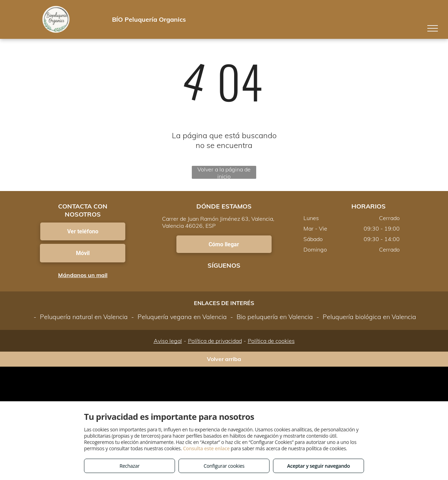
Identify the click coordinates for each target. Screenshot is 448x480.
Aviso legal (168, 341)
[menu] (433, 28)
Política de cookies (271, 341)
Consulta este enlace (206, 448)
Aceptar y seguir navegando (318, 466)
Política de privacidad (215, 341)
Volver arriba (224, 359)
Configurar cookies (224, 466)
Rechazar (129, 466)
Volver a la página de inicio (224, 172)
